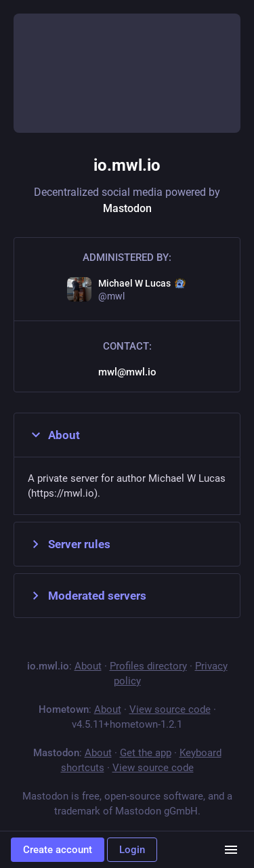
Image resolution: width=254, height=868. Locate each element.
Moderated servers (87, 596)
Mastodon (127, 208)
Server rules (69, 544)
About (54, 435)
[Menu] (231, 850)
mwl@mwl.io (127, 372)
